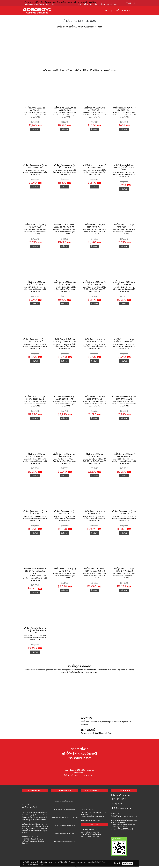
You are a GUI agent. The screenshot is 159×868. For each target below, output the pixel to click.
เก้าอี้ (117, 11)
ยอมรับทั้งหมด (127, 863)
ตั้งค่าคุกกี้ (117, 863)
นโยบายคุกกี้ (40, 864)
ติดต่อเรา (126, 11)
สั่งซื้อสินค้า (35, 130)
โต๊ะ (106, 11)
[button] (134, 11)
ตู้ (111, 11)
